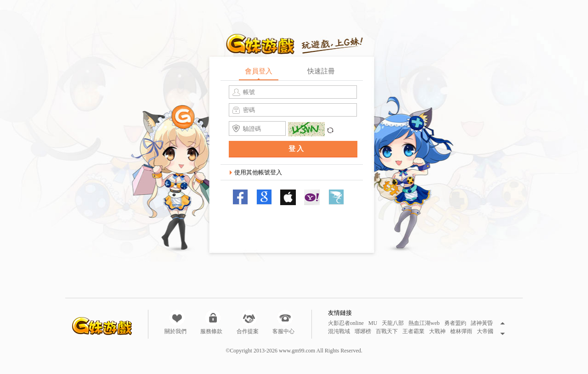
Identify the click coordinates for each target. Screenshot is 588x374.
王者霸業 (413, 332)
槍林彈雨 (461, 332)
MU (373, 323)
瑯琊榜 (363, 332)
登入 (297, 149)
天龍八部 (393, 323)
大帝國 (485, 332)
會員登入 (259, 71)
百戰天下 (387, 332)
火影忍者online (346, 323)
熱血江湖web (424, 323)
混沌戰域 (339, 332)
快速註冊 (321, 71)
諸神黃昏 (482, 323)
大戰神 (437, 332)
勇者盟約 (455, 323)
